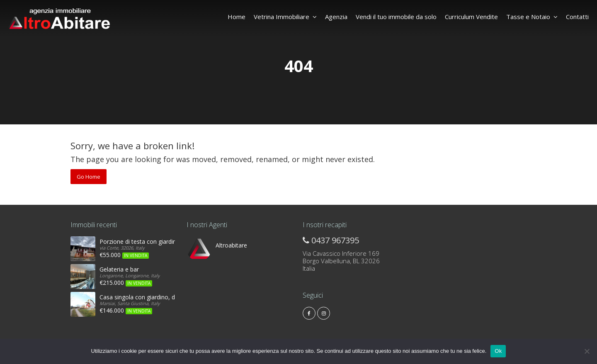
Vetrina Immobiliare (285, 17)
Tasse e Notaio (532, 17)
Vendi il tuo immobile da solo (396, 17)
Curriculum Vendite (471, 17)
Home (237, 17)
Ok (498, 351)
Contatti (577, 17)
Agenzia (336, 17)
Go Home (89, 177)
